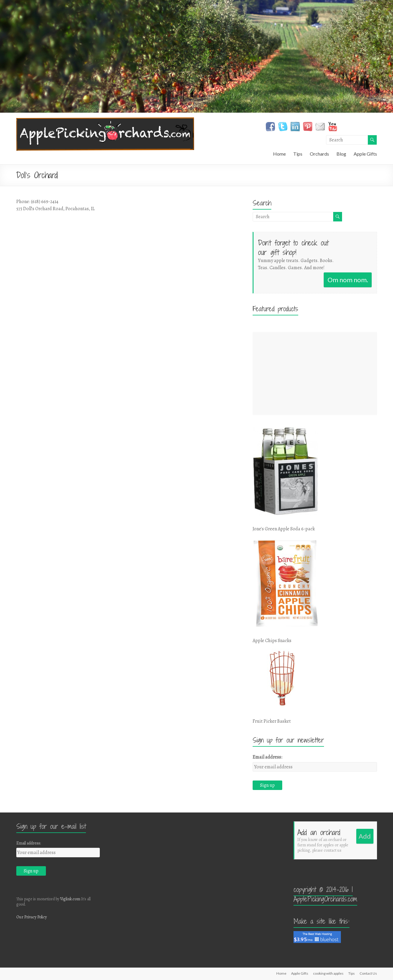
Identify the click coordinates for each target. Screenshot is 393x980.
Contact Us (368, 973)
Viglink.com (70, 899)
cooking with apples (328, 973)
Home (279, 154)
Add (365, 836)
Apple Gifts (365, 154)
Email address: (267, 757)
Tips (298, 154)
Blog (341, 154)
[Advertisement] (315, 374)
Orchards (319, 154)
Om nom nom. (348, 280)
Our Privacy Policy (32, 917)
